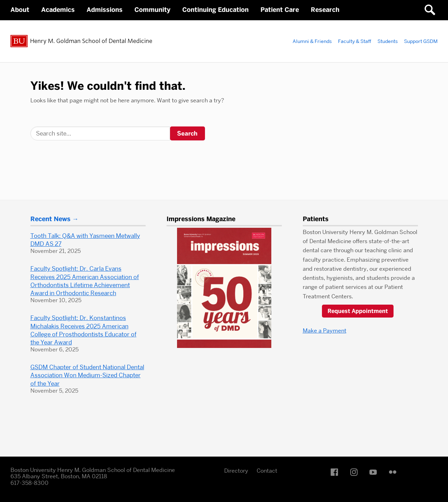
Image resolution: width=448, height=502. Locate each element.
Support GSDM (421, 41)
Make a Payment (325, 331)
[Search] (100, 133)
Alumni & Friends (312, 41)
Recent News (50, 219)
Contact (267, 471)
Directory (236, 471)
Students (388, 41)
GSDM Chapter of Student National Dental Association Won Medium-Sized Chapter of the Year (87, 375)
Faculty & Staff (355, 41)
